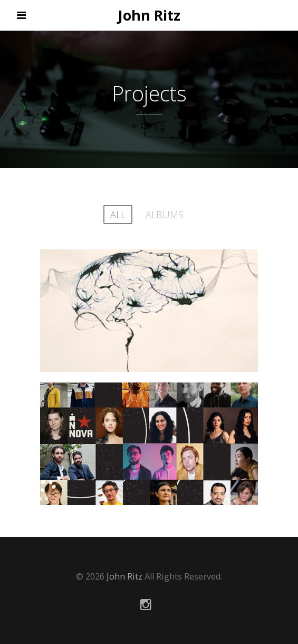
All (118, 214)
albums (165, 214)
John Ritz (149, 15)
